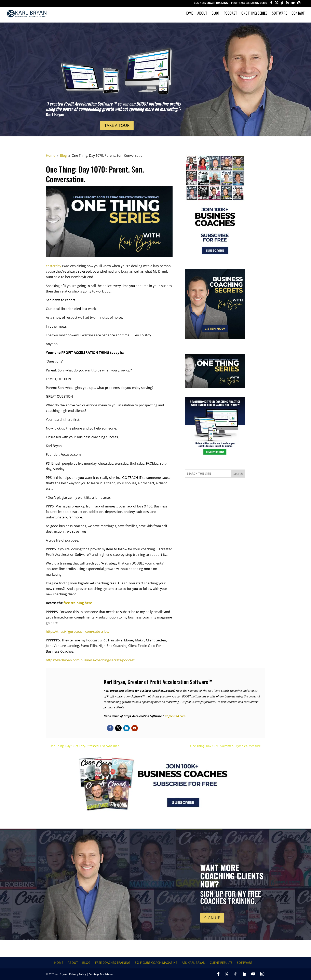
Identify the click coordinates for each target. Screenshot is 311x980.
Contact (298, 15)
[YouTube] (293, 4)
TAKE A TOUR (117, 125)
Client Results (221, 963)
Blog (215, 15)
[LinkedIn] (287, 4)
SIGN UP (212, 918)
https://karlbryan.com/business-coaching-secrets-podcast (90, 660)
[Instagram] (299, 4)
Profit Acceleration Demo (249, 3)
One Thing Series (254, 15)
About (202, 15)
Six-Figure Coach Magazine (156, 963)
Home (189, 15)
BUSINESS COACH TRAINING (211, 3)
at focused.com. (175, 716)
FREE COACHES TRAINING (113, 963)
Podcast (230, 15)
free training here (78, 603)
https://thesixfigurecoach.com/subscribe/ (78, 631)
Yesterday (53, 266)
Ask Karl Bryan (193, 963)
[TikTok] (282, 4)
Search (238, 474)
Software (279, 15)
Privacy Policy (78, 974)
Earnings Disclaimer (101, 974)
